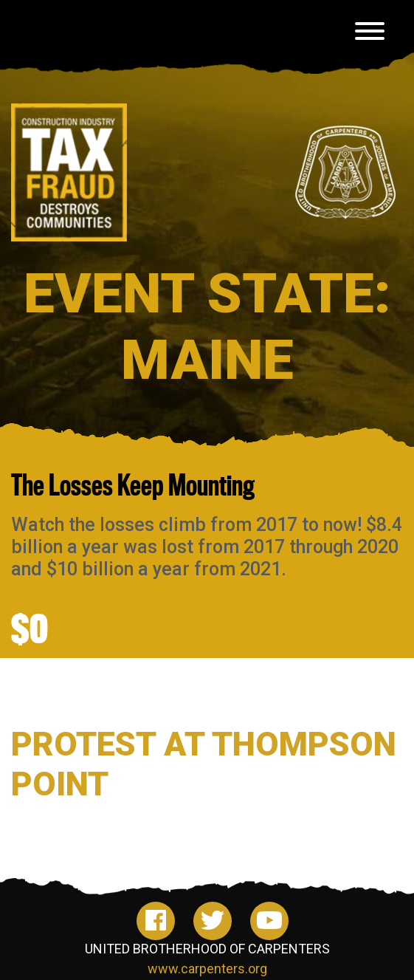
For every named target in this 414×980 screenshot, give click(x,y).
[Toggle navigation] (370, 34)
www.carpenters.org (207, 969)
